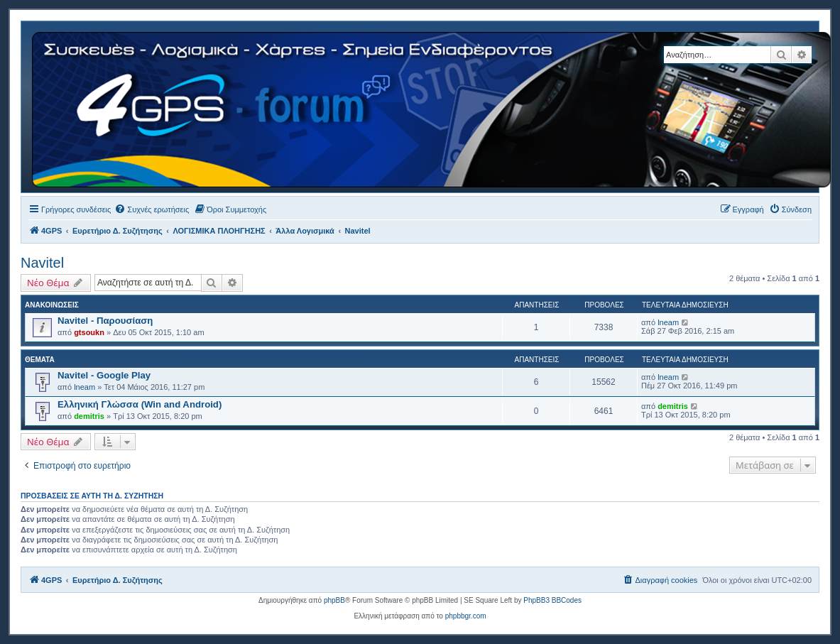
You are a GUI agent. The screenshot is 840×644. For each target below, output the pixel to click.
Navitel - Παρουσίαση (105, 321)
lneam (668, 322)
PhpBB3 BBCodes (552, 600)
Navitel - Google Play (104, 375)
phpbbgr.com (466, 616)
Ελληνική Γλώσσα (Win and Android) (140, 404)
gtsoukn (89, 332)
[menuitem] (152, 209)
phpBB (334, 600)
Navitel (42, 263)
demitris (89, 416)
